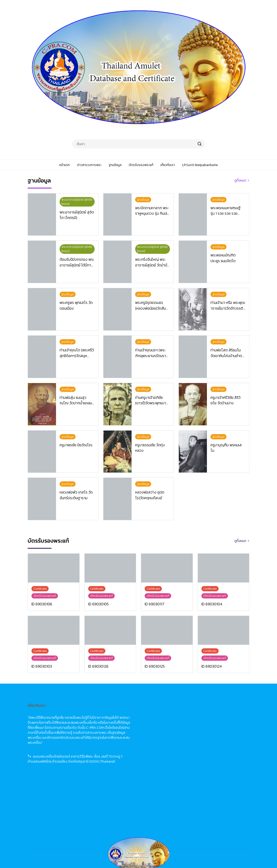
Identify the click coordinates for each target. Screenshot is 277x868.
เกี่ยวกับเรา (119, 747)
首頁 (212, 712)
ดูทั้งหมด (240, 180)
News (164, 721)
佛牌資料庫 (217, 730)
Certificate (168, 739)
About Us (167, 747)
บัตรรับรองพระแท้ (124, 739)
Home (164, 712)
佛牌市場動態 (218, 721)
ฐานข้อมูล (118, 730)
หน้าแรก (117, 712)
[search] (200, 144)
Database (167, 730)
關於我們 (215, 747)
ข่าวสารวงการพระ (124, 721)
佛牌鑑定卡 (217, 739)
